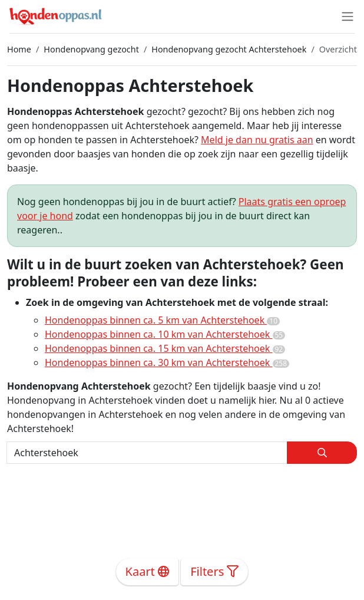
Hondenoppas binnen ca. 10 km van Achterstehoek (165, 334)
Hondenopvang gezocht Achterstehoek (229, 49)
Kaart (148, 571)
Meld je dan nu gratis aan (257, 140)
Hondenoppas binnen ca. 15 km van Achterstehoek (165, 348)
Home (19, 49)
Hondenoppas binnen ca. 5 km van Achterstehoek (162, 320)
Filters (214, 571)
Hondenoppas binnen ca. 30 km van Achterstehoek (167, 362)
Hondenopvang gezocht (91, 49)
